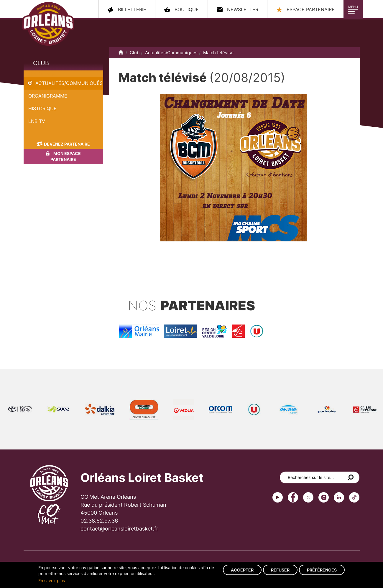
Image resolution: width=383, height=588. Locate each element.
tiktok (354, 497)
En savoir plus (52, 580)
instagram (324, 497)
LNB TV (37, 121)
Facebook (293, 497)
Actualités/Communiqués (69, 83)
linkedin (339, 497)
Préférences (322, 570)
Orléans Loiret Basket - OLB (48, 24)
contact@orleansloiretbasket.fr (119, 529)
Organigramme (48, 96)
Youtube (278, 497)
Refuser (280, 570)
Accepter (242, 570)
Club (41, 63)
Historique (42, 108)
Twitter (308, 497)
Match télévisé (40, 74)
